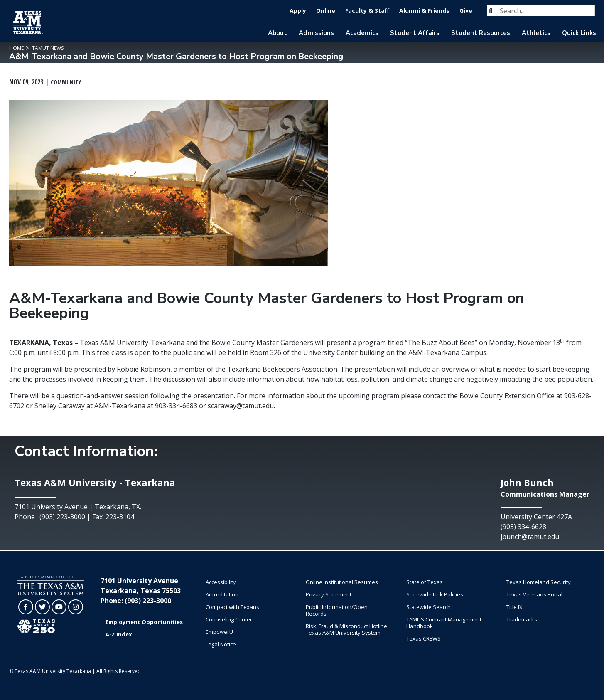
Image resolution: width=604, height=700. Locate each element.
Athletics (536, 33)
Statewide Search (428, 607)
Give (466, 11)
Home (16, 48)
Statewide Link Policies (435, 594)
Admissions (316, 33)
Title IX (514, 607)
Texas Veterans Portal (534, 594)
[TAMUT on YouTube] (59, 607)
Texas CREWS (424, 638)
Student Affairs (415, 33)
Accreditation (222, 594)
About (277, 33)
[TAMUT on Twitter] (42, 607)
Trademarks (522, 619)
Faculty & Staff (367, 11)
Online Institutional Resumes (342, 582)
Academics (362, 33)
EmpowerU (219, 632)
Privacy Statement (329, 594)
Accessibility (221, 582)
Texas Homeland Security (539, 582)
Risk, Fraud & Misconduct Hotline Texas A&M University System (346, 629)
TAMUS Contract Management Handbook (444, 623)
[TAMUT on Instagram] (76, 607)
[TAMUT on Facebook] (26, 607)
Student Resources (481, 33)
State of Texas (425, 582)
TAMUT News (47, 48)
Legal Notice (221, 644)
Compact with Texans (232, 607)
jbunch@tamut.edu (530, 537)
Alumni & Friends (424, 11)
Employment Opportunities (144, 622)
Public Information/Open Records (337, 610)
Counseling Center (229, 619)
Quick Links (579, 33)
